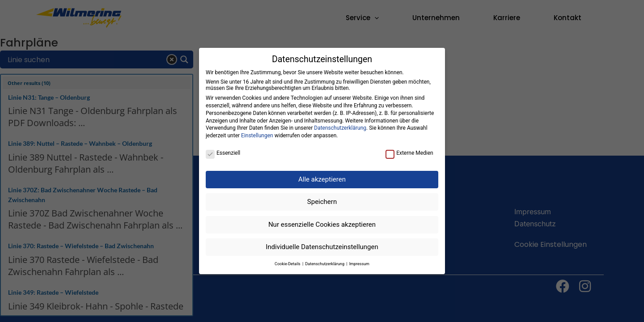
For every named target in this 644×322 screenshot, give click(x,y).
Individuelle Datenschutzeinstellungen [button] (322, 247)
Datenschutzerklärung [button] (325, 264)
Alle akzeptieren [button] (322, 179)
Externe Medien (409, 153)
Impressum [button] (359, 264)
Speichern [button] (322, 202)
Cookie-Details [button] (288, 264)
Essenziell (223, 153)
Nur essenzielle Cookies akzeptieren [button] (322, 225)
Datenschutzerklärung (340, 128)
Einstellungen (257, 136)
